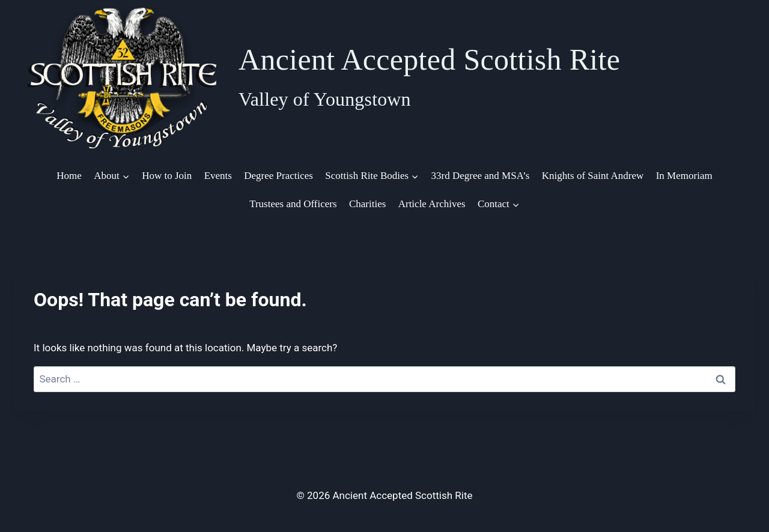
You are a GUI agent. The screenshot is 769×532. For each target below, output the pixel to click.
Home (69, 176)
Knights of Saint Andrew (593, 176)
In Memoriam (684, 176)
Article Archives (432, 204)
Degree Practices (278, 176)
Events (218, 176)
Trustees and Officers (293, 204)
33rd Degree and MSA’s (481, 176)
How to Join (167, 176)
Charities (367, 204)
